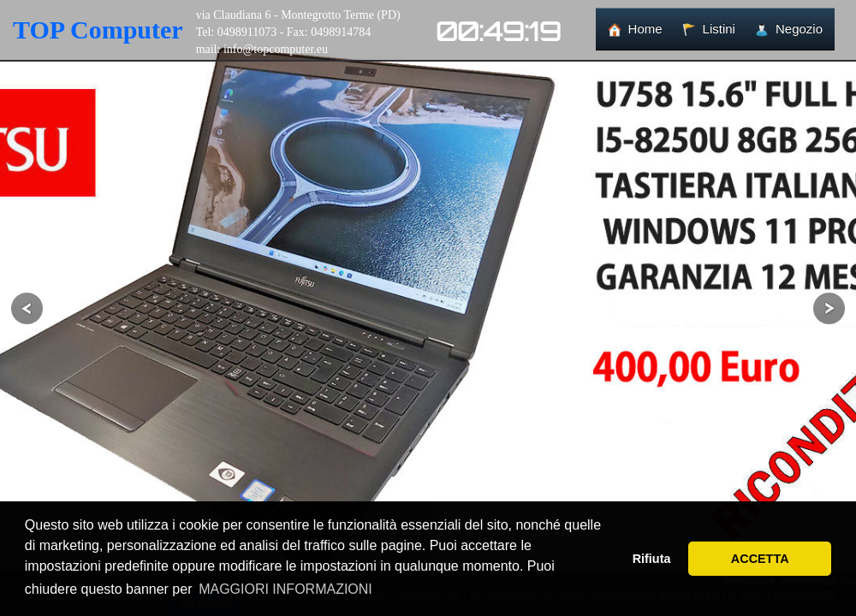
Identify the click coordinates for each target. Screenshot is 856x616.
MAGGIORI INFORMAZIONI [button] (285, 589)
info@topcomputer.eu (276, 49)
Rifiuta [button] (652, 559)
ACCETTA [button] (760, 559)
